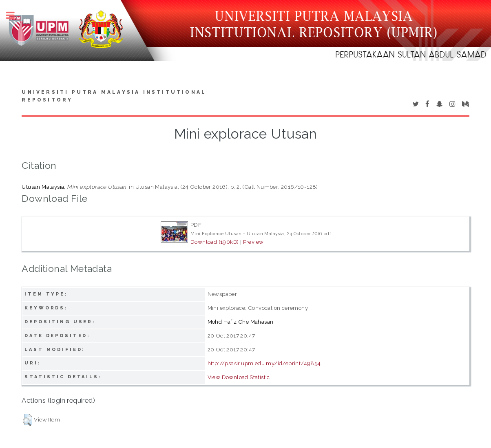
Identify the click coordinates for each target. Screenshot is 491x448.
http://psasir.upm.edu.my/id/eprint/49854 (264, 363)
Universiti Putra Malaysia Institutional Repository (114, 96)
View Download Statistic (239, 377)
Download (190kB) (215, 242)
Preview (253, 242)
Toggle (15, 15)
